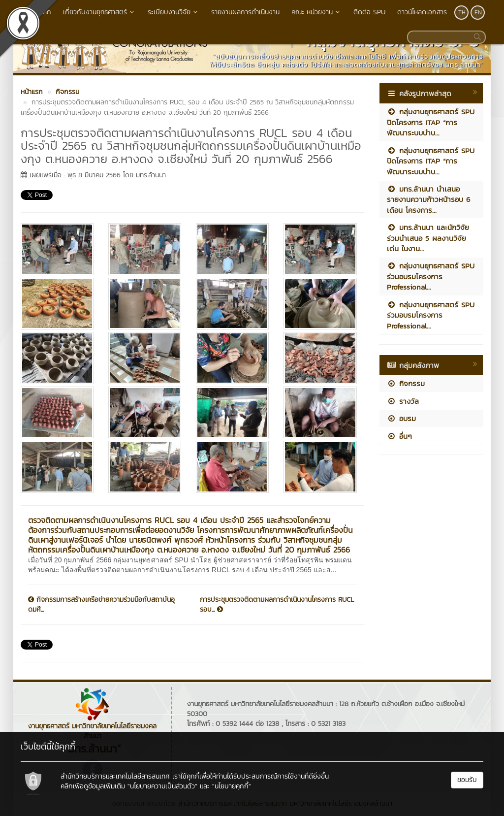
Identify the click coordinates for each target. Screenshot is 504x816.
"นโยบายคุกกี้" (232, 786)
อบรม (401, 418)
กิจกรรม (406, 383)
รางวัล (403, 401)
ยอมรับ (467, 780)
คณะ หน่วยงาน (316, 12)
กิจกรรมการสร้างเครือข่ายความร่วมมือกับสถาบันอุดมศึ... (101, 605)
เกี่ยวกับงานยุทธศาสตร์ (99, 12)
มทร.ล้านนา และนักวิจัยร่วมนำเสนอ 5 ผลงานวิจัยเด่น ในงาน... (428, 238)
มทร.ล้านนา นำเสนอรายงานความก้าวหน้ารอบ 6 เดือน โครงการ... (429, 199)
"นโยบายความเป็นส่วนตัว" (162, 786)
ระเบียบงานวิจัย (173, 12)
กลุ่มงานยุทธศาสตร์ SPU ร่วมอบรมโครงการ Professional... (431, 276)
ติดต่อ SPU (369, 12)
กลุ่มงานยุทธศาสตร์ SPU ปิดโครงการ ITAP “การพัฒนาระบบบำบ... (431, 122)
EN (478, 12)
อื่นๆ (399, 436)
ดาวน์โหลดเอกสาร (422, 12)
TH (462, 12)
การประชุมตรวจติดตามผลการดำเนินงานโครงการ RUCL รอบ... (277, 605)
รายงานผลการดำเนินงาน (245, 12)
